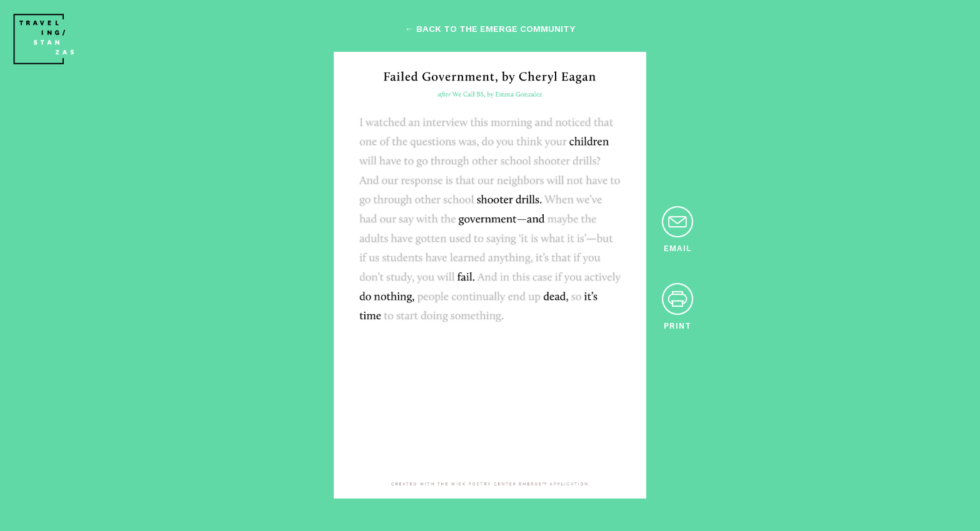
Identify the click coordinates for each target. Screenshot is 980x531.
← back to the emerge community (490, 29)
